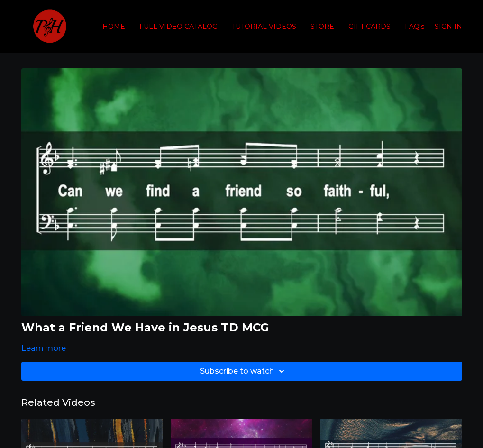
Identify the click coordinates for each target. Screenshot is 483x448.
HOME (114, 27)
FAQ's (415, 27)
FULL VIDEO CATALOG (178, 27)
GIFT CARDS (369, 27)
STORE (322, 27)
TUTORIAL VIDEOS (264, 27)
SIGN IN (448, 27)
